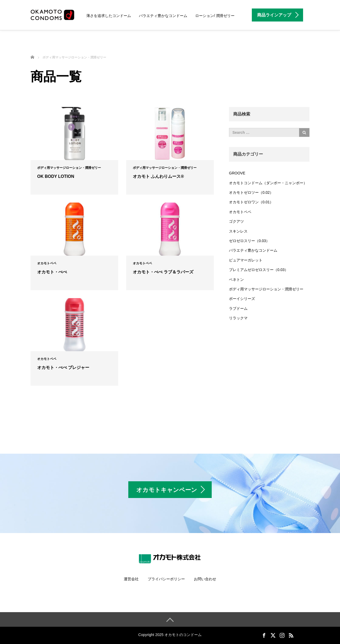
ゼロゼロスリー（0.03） (249, 241)
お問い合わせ (205, 579)
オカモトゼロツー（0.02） (251, 192)
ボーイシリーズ (242, 299)
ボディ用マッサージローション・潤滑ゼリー (69, 168)
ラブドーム (238, 308)
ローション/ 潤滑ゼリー (215, 16)
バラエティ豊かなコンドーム (163, 16)
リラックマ (238, 318)
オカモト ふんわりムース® (158, 176)
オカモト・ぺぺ (52, 272)
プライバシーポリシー (166, 579)
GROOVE (237, 173)
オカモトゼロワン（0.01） (251, 202)
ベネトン (236, 280)
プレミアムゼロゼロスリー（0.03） (259, 270)
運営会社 (131, 579)
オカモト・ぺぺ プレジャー (63, 368)
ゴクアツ (236, 221)
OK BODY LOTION (56, 176)
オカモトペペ (47, 263)
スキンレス (238, 231)
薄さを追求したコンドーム (109, 16)
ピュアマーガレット (246, 260)
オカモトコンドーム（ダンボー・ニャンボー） (268, 183)
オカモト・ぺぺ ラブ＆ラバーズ (163, 272)
